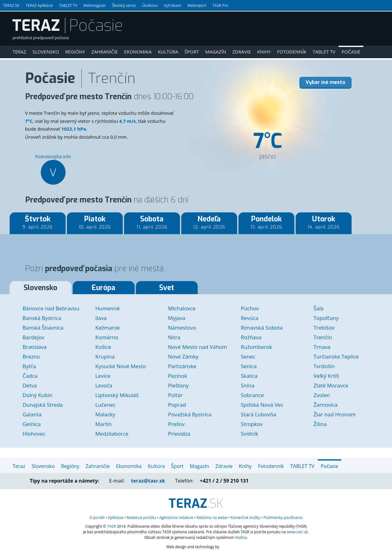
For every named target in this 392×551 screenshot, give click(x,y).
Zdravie (242, 52)
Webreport (197, 5)
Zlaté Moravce (331, 385)
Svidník (250, 434)
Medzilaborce (112, 434)
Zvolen (322, 395)
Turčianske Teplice (336, 357)
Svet (167, 288)
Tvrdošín (324, 366)
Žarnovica (326, 405)
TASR (112, 526)
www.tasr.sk (297, 532)
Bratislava (35, 347)
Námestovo (182, 328)
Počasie (351, 52)
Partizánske (182, 366)
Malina (241, 537)
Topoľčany (326, 318)
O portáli (97, 518)
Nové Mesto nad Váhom (198, 347)
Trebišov (324, 328)
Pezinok (178, 376)
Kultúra (168, 52)
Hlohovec (34, 434)
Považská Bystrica (190, 414)
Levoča (104, 385)
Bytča (29, 366)
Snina (248, 385)
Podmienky (283, 518)
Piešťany (179, 385)
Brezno (31, 357)
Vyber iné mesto (325, 82)
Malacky (105, 414)
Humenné (108, 308)
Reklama (212, 518)
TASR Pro (220, 5)
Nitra (174, 337)
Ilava (101, 318)
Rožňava (251, 337)
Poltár (175, 395)
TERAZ (36, 25)
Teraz (20, 52)
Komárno (107, 337)
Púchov (250, 308)
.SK (196, 504)
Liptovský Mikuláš (117, 395)
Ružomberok (257, 347)
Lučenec (106, 405)
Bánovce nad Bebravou (51, 308)
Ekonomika (138, 52)
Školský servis (124, 5)
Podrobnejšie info (53, 169)
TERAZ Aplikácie (39, 5)
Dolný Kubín (38, 395)
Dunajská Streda (43, 405)
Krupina (105, 357)
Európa (104, 288)
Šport (192, 52)
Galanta (32, 414)
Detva (30, 385)
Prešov (177, 424)
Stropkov (252, 424)
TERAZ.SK (11, 5)
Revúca (250, 318)
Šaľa (319, 308)
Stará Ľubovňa (259, 414)
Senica (249, 366)
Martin (104, 424)
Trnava (322, 347)
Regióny (75, 52)
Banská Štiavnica (43, 328)
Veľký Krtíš (326, 376)
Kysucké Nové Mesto (121, 366)
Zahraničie (105, 52)
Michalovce (182, 308)
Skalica (249, 376)
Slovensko (46, 52)
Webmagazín (95, 5)
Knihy (264, 52)
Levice (103, 376)
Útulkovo (150, 5)
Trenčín (323, 337)
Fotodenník (292, 52)
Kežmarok (108, 328)
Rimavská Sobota (262, 328)
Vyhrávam (173, 5)
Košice (103, 347)
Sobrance (252, 395)
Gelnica (32, 424)
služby (245, 518)
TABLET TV (68, 5)
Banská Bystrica (42, 318)
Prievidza (179, 434)
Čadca (30, 376)
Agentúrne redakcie (176, 518)
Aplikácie (115, 518)
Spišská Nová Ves (262, 405)
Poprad (177, 405)
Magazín (216, 52)
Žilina (320, 424)
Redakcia (141, 518)
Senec (248, 357)
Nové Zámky (183, 357)
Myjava (177, 318)
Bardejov (34, 337)
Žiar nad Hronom (335, 414)
